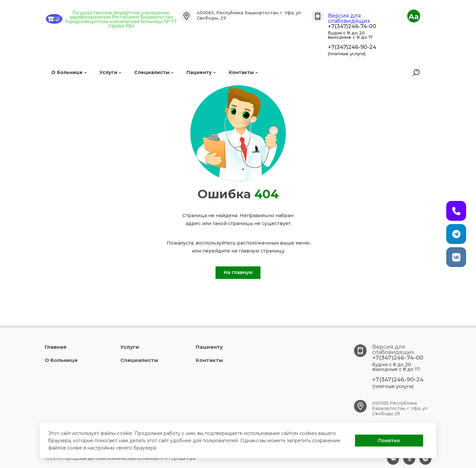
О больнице (69, 72)
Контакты (243, 72)
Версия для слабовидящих (349, 18)
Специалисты (154, 72)
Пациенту (201, 72)
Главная (56, 347)
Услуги (110, 72)
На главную (238, 272)
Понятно (389, 441)
